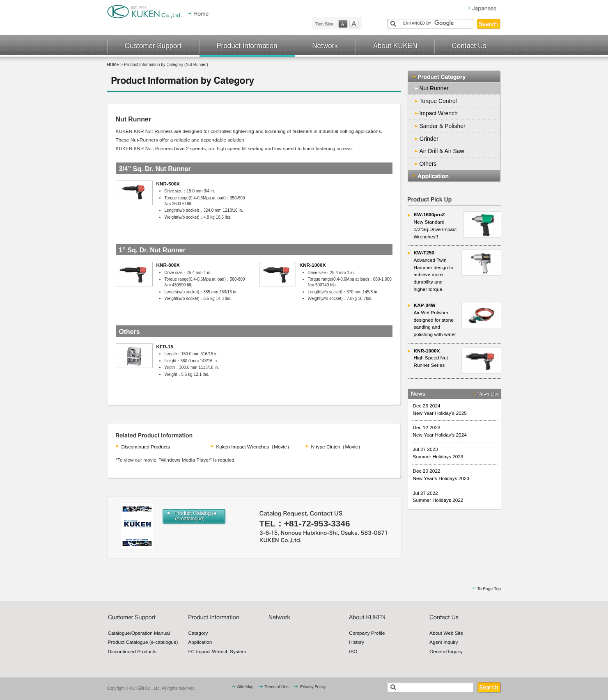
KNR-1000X (313, 265)
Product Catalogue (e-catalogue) (143, 642)
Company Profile (367, 633)
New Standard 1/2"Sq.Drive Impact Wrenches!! (458, 225)
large (356, 24)
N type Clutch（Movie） (337, 447)
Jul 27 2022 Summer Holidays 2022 (438, 497)
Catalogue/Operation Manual (139, 633)
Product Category (454, 76)
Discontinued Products (146, 447)
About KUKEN (395, 46)
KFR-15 (165, 347)
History (357, 642)
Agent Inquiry (444, 642)
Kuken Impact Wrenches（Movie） (254, 447)
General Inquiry (446, 652)
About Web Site (446, 633)
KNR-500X (168, 184)
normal (344, 24)
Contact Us (468, 46)
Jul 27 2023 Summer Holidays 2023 (438, 453)
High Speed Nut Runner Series (458, 361)
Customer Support (153, 46)
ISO (353, 652)
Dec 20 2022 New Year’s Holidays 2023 (441, 475)
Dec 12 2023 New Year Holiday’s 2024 (440, 431)
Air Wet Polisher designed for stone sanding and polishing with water (458, 320)
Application (454, 176)
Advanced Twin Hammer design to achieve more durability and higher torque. (458, 271)
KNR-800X (168, 265)
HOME (113, 65)
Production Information (247, 46)
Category (198, 633)
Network (325, 46)
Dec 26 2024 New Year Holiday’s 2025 (440, 409)
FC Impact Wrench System (217, 652)
